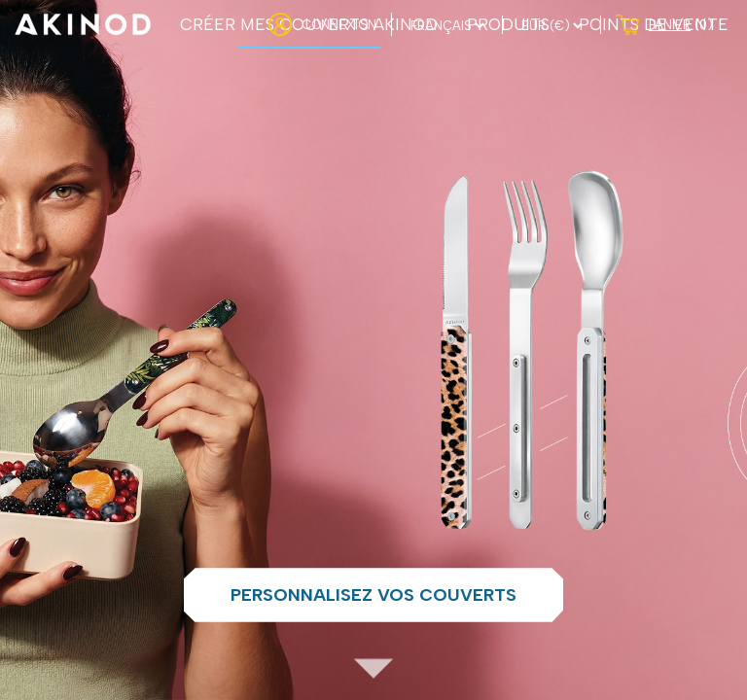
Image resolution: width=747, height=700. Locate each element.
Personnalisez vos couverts (373, 595)
